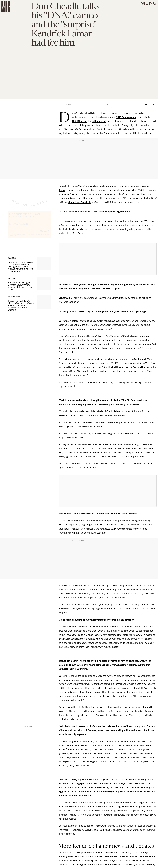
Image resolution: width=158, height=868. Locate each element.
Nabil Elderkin (79, 121)
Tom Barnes (66, 105)
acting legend (99, 121)
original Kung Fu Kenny (118, 212)
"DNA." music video (126, 117)
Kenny (62, 190)
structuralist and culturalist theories (110, 856)
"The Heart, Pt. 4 (132, 865)
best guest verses (85, 865)
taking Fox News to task (105, 784)
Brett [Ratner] (114, 411)
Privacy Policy (13, 238)
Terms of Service (42, 237)
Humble (150, 865)
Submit (45, 233)
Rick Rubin (131, 741)
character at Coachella (80, 202)
